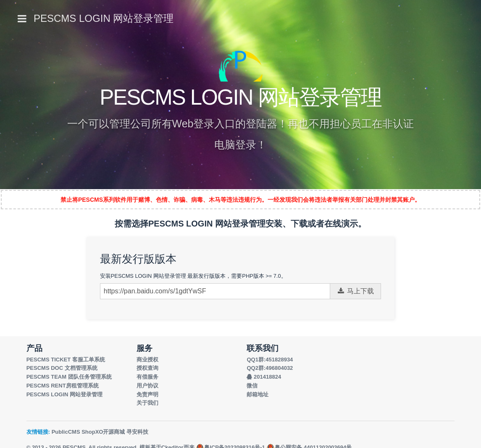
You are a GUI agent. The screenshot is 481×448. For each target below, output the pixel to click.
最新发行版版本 (138, 259)
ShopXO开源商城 (103, 432)
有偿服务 (147, 377)
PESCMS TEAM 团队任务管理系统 (69, 377)
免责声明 (147, 394)
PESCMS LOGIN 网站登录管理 (104, 18)
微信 (252, 386)
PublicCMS (66, 432)
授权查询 (147, 368)
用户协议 (147, 386)
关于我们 (147, 403)
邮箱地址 (258, 394)
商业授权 (147, 360)
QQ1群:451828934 (270, 360)
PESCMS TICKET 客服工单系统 (66, 360)
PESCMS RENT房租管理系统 (63, 386)
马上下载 (355, 291)
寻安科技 (137, 432)
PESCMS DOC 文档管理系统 (62, 368)
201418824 (264, 377)
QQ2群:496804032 (270, 368)
